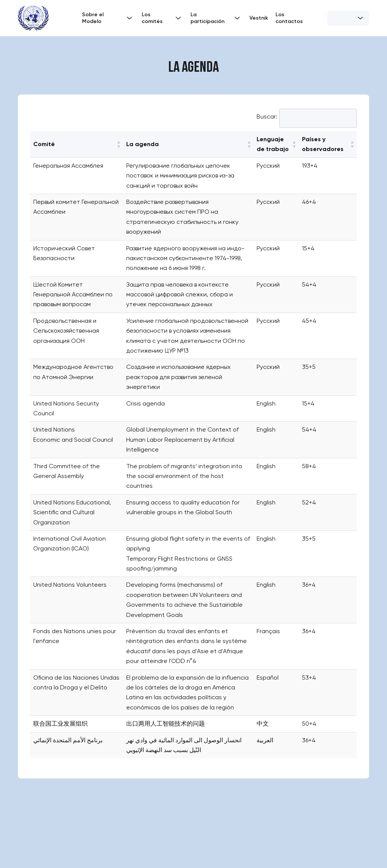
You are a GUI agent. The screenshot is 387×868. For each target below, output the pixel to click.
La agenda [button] (142, 144)
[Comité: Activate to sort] (77, 144)
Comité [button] (44, 144)
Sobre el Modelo (108, 18)
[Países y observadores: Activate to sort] (328, 144)
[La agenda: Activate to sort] (188, 144)
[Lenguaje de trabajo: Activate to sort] (276, 144)
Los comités (162, 18)
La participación (216, 18)
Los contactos (289, 18)
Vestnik (259, 18)
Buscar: (267, 116)
